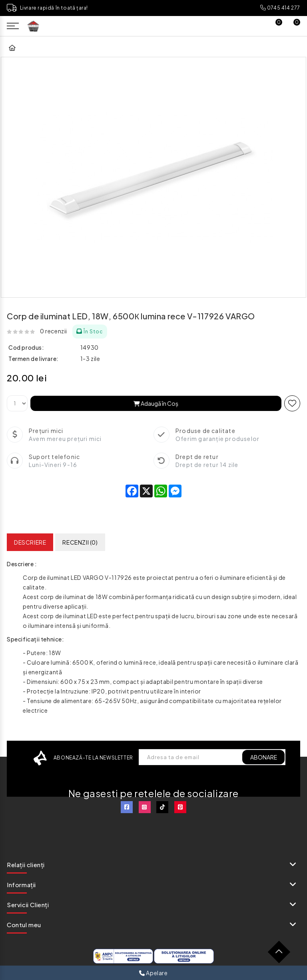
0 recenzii (54, 331)
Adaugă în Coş (156, 403)
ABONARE (263, 757)
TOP (282, 955)
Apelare (153, 973)
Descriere (30, 542)
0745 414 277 (280, 8)
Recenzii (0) (80, 542)
